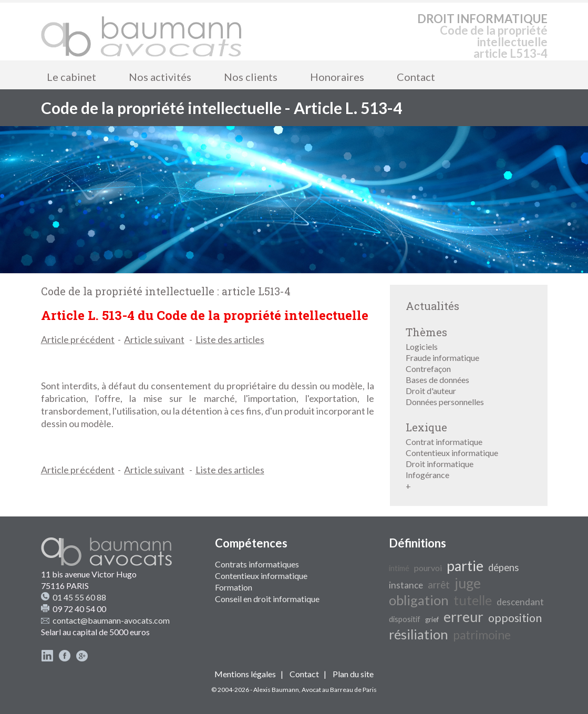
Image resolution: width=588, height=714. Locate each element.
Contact (416, 77)
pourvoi (428, 568)
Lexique (426, 427)
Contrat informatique (444, 442)
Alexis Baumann (276, 690)
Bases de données (437, 380)
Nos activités (160, 77)
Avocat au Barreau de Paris (339, 690)
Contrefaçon (428, 369)
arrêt (439, 585)
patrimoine (482, 635)
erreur (463, 617)
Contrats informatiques (257, 564)
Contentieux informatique (452, 453)
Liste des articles (230, 339)
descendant (520, 602)
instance (406, 585)
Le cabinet (71, 77)
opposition (515, 618)
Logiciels (422, 346)
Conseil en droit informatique (267, 599)
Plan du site (353, 674)
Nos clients (251, 77)
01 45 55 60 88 (79, 597)
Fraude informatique (442, 358)
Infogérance (427, 475)
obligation (419, 600)
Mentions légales (245, 674)
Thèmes (426, 332)
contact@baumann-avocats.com (111, 620)
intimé (399, 568)
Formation (234, 587)
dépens (504, 567)
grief (432, 619)
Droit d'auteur (431, 391)
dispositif (405, 619)
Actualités (432, 306)
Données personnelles (445, 402)
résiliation (419, 634)
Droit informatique (440, 464)
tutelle (473, 600)
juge (468, 583)
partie (465, 566)
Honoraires (337, 77)
